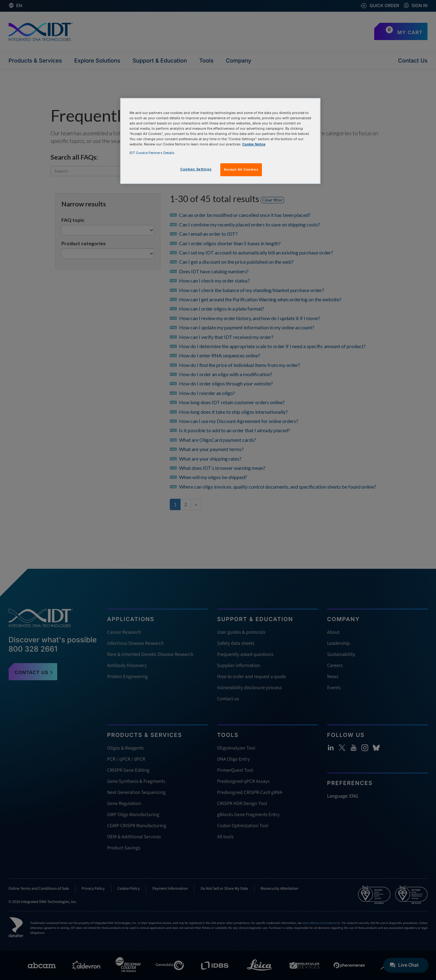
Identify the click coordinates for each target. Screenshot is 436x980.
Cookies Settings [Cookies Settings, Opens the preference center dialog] (196, 169)
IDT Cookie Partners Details (152, 153)
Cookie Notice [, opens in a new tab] (254, 144)
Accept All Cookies (241, 169)
